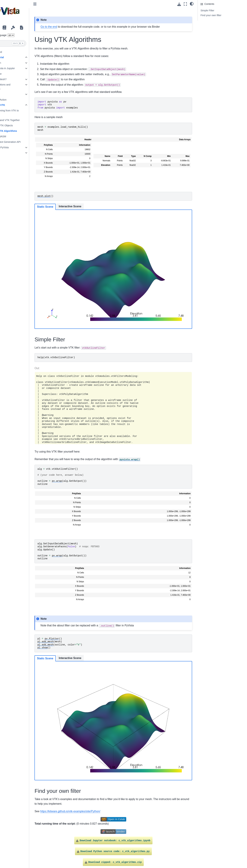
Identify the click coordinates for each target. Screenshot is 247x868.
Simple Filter (207, 10)
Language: (23, 35)
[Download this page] (179, 4)
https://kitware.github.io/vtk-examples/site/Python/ (92, 778)
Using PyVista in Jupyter (23, 68)
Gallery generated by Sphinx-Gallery (175, 838)
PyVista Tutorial (16, 57)
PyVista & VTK (18, 105)
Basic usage (17, 74)
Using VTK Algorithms (26, 131)
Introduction (16, 63)
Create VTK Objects (24, 125)
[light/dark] (192, 4)
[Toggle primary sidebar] (57, 4)
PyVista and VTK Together (27, 120)
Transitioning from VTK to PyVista (27, 113)
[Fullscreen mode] (185, 4)
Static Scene (67, 207)
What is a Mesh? (19, 79)
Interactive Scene (92, 206)
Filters (13, 94)
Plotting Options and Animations (21, 87)
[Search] (27, 43)
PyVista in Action (19, 100)
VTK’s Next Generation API (28, 142)
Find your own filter (211, 15)
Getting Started (16, 52)
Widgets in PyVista (20, 147)
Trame (13, 153)
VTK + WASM (20, 136)
